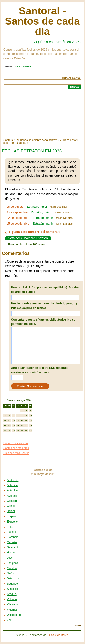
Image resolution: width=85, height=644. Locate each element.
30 (26, 430)
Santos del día (23, 66)
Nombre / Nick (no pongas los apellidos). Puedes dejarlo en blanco (45, 290)
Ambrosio (13, 480)
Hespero (12, 553)
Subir (78, 626)
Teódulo (12, 594)
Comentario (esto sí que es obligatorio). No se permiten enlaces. (43, 322)
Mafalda (12, 568)
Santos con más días (16, 448)
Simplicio (12, 589)
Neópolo (12, 573)
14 (18, 420)
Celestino (13, 501)
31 (30, 430)
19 (9, 425)
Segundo (12, 584)
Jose (10, 558)
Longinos (13, 563)
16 (26, 420)
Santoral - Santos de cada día (42, 21)
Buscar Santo (71, 78)
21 (18, 425)
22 (22, 425)
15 (22, 420)
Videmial (12, 610)
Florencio (13, 537)
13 (13, 420)
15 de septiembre (18, 224)
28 (18, 430)
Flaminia (12, 532)
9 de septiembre (17, 212)
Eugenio (12, 516)
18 (5, 425)
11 (5, 420)
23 (26, 425)
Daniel (11, 511)
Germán (12, 542)
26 (9, 430)
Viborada (12, 604)
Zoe (9, 620)
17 (30, 420)
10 (30, 415)
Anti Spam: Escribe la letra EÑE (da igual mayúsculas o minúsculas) (40, 370)
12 (9, 420)
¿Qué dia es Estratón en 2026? (58, 42)
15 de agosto (15, 207)
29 (22, 430)
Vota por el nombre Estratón (28, 238)
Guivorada (13, 548)
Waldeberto (14, 615)
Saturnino (13, 578)
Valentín (12, 599)
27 (13, 430)
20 (13, 425)
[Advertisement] (42, 114)
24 (30, 425)
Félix (10, 527)
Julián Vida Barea (58, 635)
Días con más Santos (16, 453)
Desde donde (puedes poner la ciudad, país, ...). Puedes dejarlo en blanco (44, 306)
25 (5, 430)
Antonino (12, 485)
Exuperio (12, 522)
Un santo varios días (16, 443)
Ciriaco (11, 506)
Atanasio (12, 496)
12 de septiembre (18, 218)
